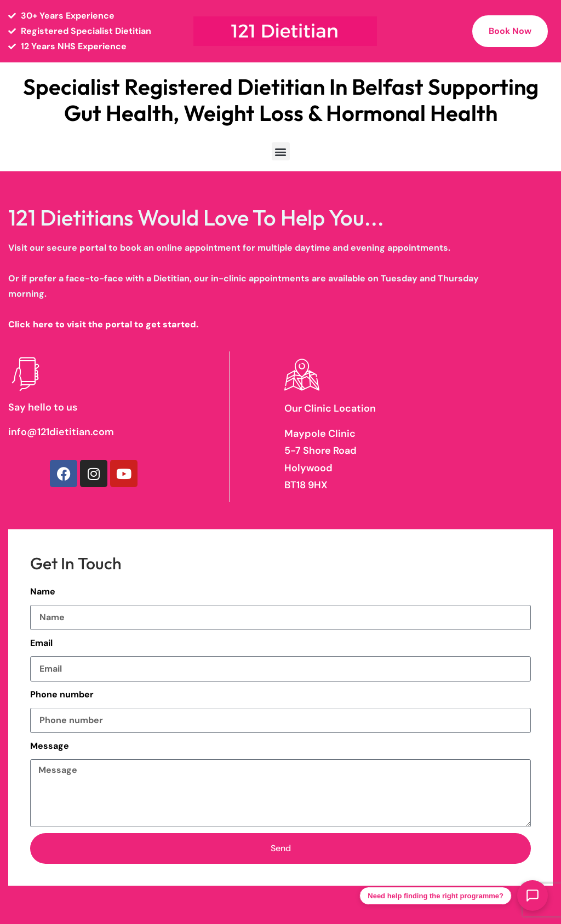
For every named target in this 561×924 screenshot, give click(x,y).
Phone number (62, 694)
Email (41, 643)
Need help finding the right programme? (436, 896)
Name (43, 591)
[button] (281, 151)
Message (50, 746)
